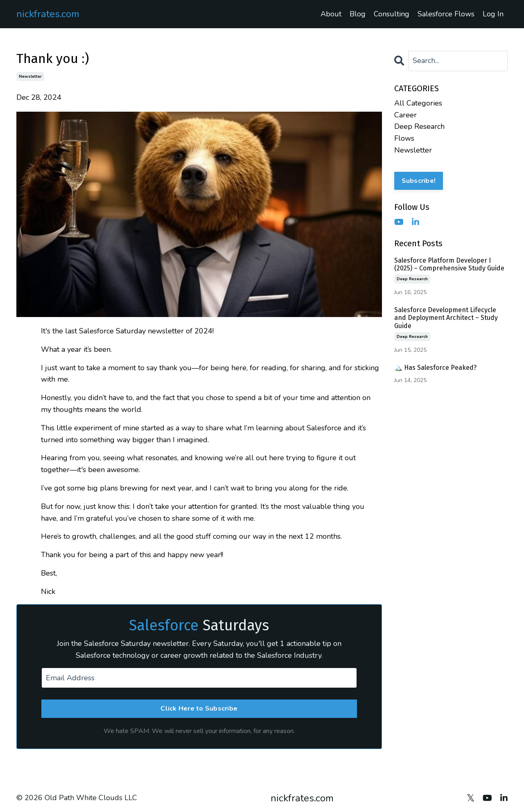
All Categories (418, 103)
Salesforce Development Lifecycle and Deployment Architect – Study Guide (446, 318)
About (331, 14)
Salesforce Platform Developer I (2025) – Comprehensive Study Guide (449, 264)
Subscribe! (419, 181)
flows (404, 138)
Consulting (392, 14)
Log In (493, 14)
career (405, 115)
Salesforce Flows (446, 14)
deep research (419, 126)
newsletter (30, 76)
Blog (358, 14)
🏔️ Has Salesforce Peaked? (435, 368)
